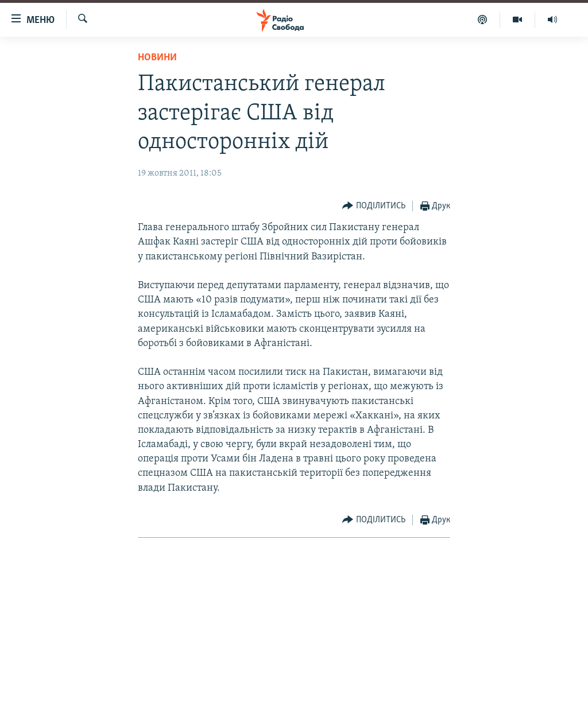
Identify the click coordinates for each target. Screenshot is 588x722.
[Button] (374, 206)
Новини (157, 58)
